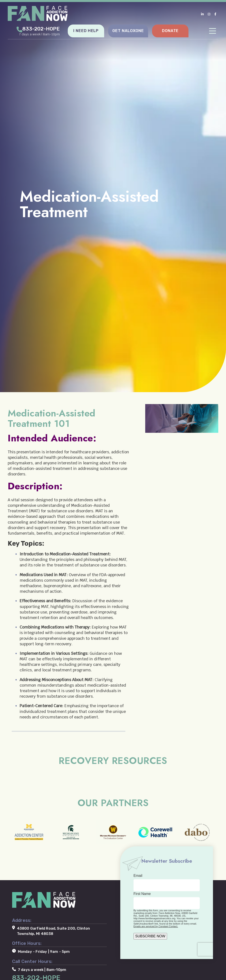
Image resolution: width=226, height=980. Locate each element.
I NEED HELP (86, 30)
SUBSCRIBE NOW (150, 936)
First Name (142, 894)
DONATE (170, 30)
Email (138, 876)
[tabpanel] (113, 196)
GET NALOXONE (128, 30)
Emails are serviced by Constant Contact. (156, 926)
